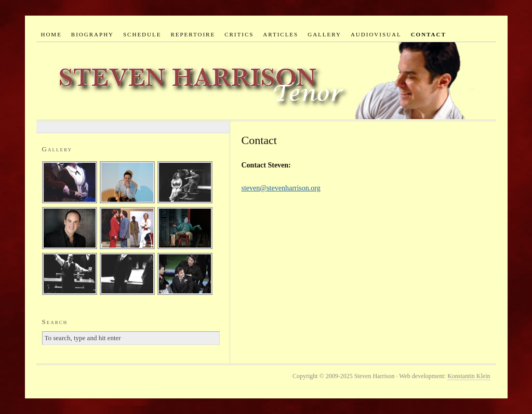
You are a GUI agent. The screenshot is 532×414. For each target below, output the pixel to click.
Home (51, 34)
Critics (239, 34)
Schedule (142, 34)
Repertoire (193, 34)
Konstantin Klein (469, 376)
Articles (281, 34)
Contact (429, 34)
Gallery (324, 34)
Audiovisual (376, 34)
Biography (92, 34)
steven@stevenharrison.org (281, 188)
